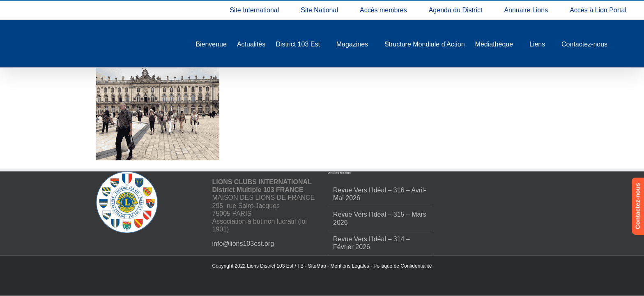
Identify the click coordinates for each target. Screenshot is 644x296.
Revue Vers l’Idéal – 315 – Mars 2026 (380, 218)
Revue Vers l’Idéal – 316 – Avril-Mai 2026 (380, 194)
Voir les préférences (600, 264)
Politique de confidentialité (532, 282)
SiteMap (317, 266)
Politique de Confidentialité (402, 266)
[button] (628, 192)
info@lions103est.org (243, 244)
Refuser (532, 264)
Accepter (464, 264)
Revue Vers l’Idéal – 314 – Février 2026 (371, 243)
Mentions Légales (350, 266)
